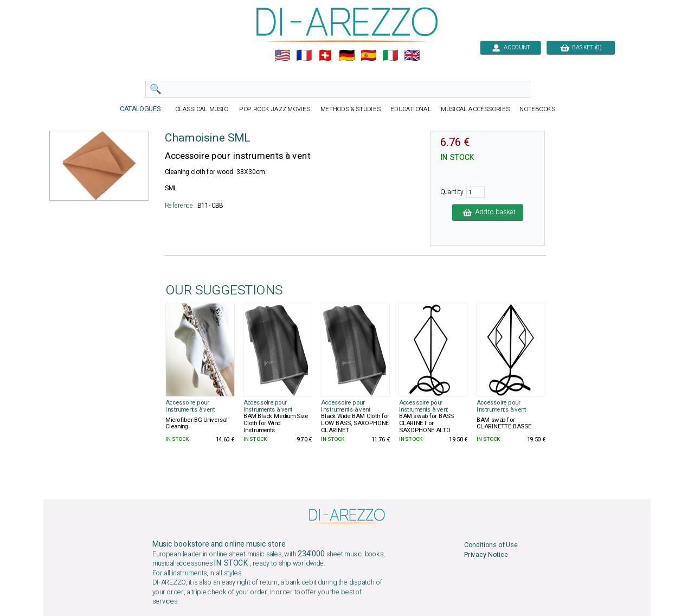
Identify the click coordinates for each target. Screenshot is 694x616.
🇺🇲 (282, 56)
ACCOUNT (510, 47)
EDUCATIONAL (411, 109)
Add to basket (488, 212)
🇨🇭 (325, 56)
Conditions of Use (491, 545)
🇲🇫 (304, 56)
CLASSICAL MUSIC (202, 109)
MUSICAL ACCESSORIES (475, 109)
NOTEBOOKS (537, 109)
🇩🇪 (347, 56)
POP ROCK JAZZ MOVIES (275, 109)
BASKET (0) (581, 47)
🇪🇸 (368, 56)
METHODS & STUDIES (351, 109)
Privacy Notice (486, 555)
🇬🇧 (412, 56)
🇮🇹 (390, 56)
